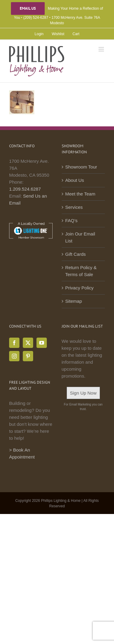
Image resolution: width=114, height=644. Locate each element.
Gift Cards (76, 254)
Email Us (28, 8)
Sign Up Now (83, 393)
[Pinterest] (28, 356)
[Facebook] (14, 343)
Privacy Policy (79, 288)
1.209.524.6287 (25, 189)
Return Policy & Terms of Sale (81, 271)
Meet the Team (80, 194)
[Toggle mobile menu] (102, 49)
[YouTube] (42, 343)
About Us (75, 180)
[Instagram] (14, 356)
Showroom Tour (81, 167)
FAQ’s (72, 220)
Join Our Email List (80, 237)
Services (74, 207)
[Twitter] (28, 343)
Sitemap (74, 301)
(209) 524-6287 (36, 18)
